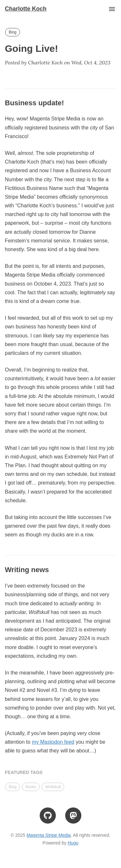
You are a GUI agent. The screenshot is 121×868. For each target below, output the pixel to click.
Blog (13, 32)
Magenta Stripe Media (49, 835)
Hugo (73, 843)
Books (31, 787)
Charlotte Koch (26, 9)
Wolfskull (53, 787)
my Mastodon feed (53, 742)
